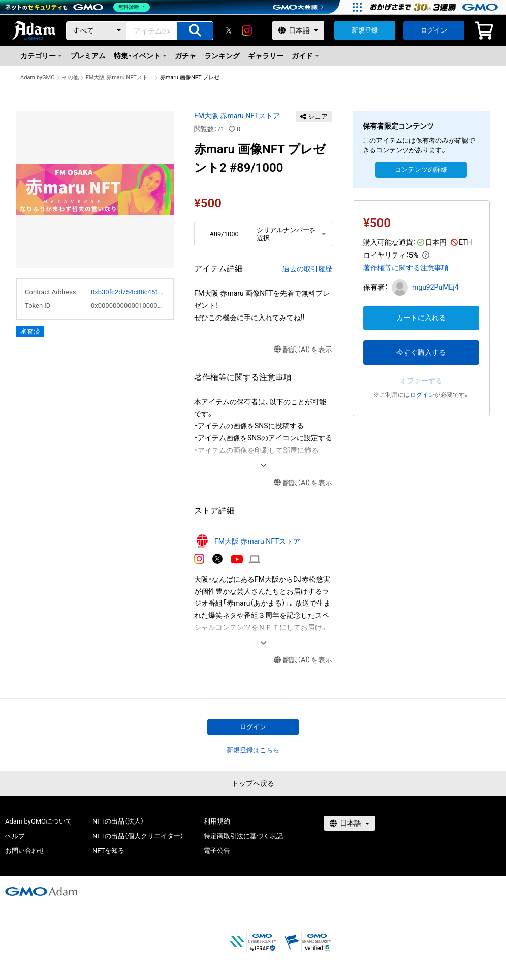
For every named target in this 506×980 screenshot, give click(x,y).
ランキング (222, 56)
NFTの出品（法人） (118, 821)
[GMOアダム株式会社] (41, 891)
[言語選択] (298, 30)
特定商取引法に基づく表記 (243, 836)
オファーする (421, 381)
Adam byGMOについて (39, 821)
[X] (229, 30)
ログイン (434, 30)
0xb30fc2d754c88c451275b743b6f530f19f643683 (128, 292)
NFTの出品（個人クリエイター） (138, 836)
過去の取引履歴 (307, 269)
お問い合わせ (25, 851)
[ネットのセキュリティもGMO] (78, 7)
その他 (70, 77)
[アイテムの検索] (195, 31)
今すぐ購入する (421, 352)
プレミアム (88, 56)
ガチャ (185, 56)
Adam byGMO (38, 77)
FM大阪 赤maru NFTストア (119, 77)
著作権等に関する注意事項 (406, 268)
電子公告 (217, 851)
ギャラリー (266, 56)
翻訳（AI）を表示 (303, 350)
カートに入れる (421, 318)
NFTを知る (108, 851)
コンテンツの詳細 (421, 169)
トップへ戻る (253, 783)
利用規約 (217, 821)
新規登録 (365, 30)
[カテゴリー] (97, 31)
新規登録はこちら (253, 750)
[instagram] (247, 30)
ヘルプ (15, 836)
